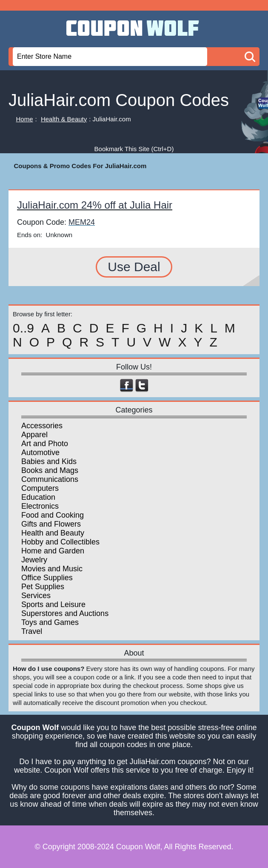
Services (36, 596)
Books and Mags (50, 470)
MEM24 (82, 222)
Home (25, 119)
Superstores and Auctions (65, 613)
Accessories (42, 426)
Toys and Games (50, 622)
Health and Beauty (53, 533)
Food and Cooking (53, 515)
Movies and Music (52, 569)
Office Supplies (47, 578)
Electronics (40, 506)
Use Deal (134, 267)
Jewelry (34, 560)
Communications (50, 479)
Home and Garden (53, 551)
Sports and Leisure (53, 604)
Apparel (34, 435)
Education (38, 497)
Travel (32, 631)
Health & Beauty (64, 119)
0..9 (23, 328)
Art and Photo (45, 444)
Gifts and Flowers (51, 524)
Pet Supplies (43, 587)
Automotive (40, 453)
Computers (40, 488)
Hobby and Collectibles (60, 542)
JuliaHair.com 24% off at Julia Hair (95, 205)
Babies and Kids (49, 461)
